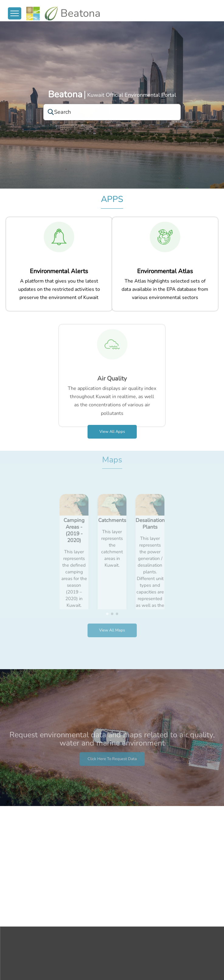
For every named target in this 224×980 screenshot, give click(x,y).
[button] (107, 603)
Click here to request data (112, 769)
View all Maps (112, 620)
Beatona (65, 94)
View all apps (112, 432)
